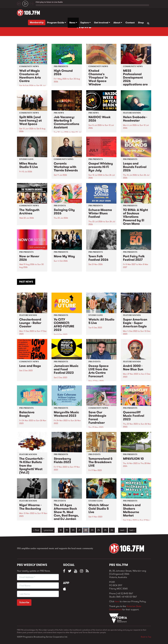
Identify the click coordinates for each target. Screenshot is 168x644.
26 (112, 530)
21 (79, 530)
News (73, 23)
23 (92, 530)
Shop (141, 23)
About (118, 23)
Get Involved (102, 23)
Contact (130, 23)
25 (105, 530)
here (117, 601)
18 (61, 530)
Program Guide (57, 23)
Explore (86, 23)
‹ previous (48, 530)
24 (99, 530)
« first (36, 530)
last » (132, 530)
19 (67, 530)
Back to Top (146, 637)
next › (123, 530)
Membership (37, 22)
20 (73, 530)
